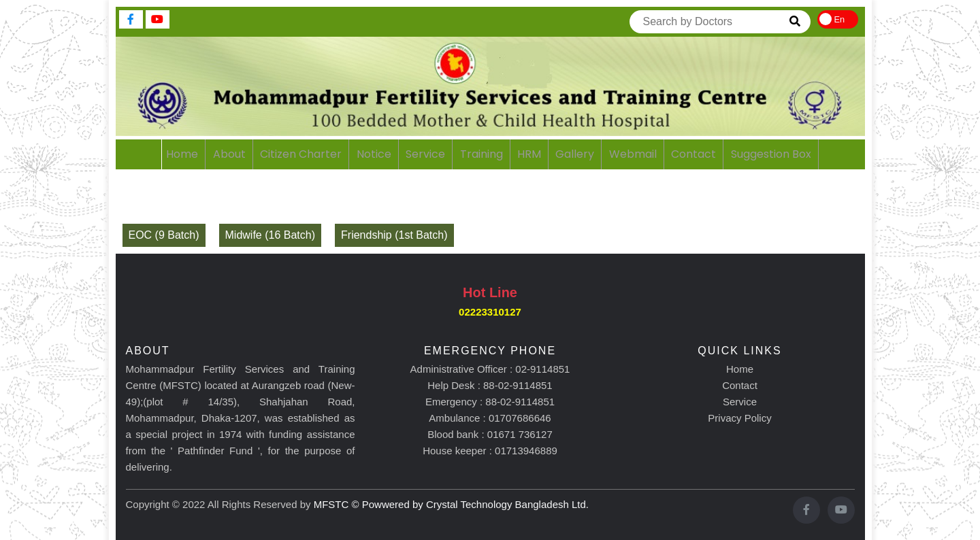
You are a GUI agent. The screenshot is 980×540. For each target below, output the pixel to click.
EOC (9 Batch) (164, 235)
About (229, 154)
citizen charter (301, 154)
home (182, 154)
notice (374, 154)
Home (740, 369)
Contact (740, 385)
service (425, 154)
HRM (529, 154)
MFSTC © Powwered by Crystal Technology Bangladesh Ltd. (451, 504)
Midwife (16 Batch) (271, 235)
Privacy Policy (739, 418)
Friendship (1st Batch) (394, 235)
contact (693, 154)
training (481, 154)
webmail (633, 154)
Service (740, 402)
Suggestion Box (771, 154)
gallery (575, 154)
